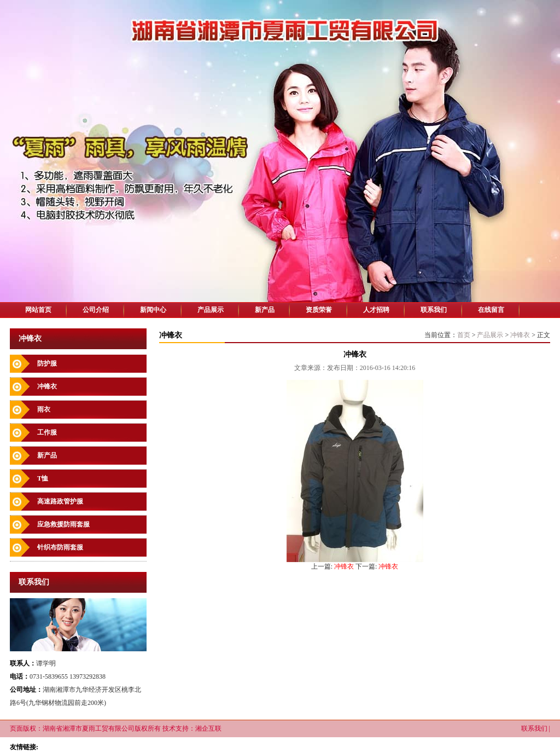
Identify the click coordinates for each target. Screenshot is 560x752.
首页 (464, 335)
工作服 (47, 432)
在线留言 (491, 310)
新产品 (265, 310)
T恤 (43, 478)
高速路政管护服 (60, 501)
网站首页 (38, 310)
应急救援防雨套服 (63, 524)
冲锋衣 (47, 386)
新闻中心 (153, 310)
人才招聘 (376, 310)
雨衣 (44, 409)
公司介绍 (96, 310)
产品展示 (211, 310)
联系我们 (434, 310)
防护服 (47, 363)
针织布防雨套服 (60, 547)
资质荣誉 (319, 310)
